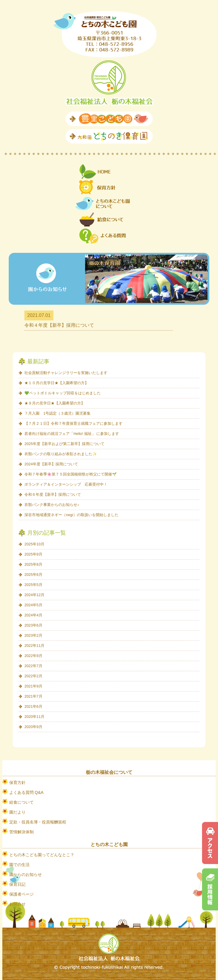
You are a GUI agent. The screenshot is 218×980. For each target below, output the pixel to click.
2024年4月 (33, 615)
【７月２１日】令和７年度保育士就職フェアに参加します (73, 423)
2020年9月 (33, 727)
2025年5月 (33, 585)
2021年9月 (33, 686)
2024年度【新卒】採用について (51, 464)
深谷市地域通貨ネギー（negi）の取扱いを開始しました (71, 515)
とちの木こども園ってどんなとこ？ (42, 855)
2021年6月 (33, 706)
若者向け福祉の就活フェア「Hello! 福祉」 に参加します (72, 434)
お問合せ (17, 904)
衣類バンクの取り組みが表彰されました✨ (61, 454)
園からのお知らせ (26, 874)
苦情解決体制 (21, 832)
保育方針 (17, 783)
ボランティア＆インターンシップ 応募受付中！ (66, 484)
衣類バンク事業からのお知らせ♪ (52, 505)
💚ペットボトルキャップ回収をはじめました (63, 393)
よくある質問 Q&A (26, 792)
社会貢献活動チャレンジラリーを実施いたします (66, 373)
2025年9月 (33, 554)
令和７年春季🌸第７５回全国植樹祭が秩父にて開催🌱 (71, 474)
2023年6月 (33, 625)
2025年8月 (33, 564)
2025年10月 (34, 544)
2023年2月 (33, 635)
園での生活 (19, 865)
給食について (21, 802)
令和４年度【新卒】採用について (59, 325)
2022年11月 (34, 646)
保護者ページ (21, 894)
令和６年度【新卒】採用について (53, 494)
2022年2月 (33, 676)
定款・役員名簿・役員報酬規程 (38, 822)
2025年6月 (33, 575)
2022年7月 (33, 666)
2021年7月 (33, 696)
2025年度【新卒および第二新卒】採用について (64, 444)
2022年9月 (33, 656)
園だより (17, 812)
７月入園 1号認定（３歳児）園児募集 (57, 413)
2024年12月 (34, 595)
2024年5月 (33, 605)
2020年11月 (34, 717)
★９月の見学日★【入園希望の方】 (55, 403)
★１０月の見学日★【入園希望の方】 (56, 383)
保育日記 (17, 884)
